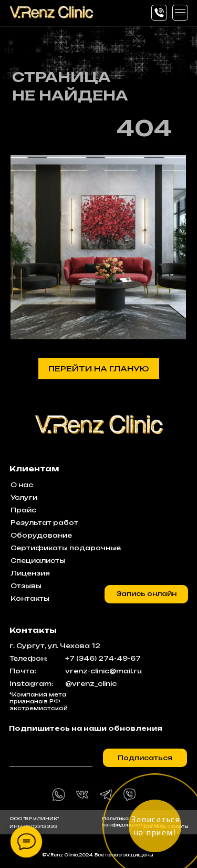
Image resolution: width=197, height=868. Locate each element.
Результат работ (44, 523)
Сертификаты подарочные (66, 548)
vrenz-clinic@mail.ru (103, 671)
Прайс (23, 510)
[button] (180, 12)
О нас (22, 485)
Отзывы (26, 586)
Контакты (30, 598)
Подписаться (145, 758)
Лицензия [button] (30, 573)
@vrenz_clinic (91, 684)
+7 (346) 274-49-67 (103, 658)
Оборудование (41, 535)
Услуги (24, 497)
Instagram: (31, 684)
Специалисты (38, 561)
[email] (51, 754)
